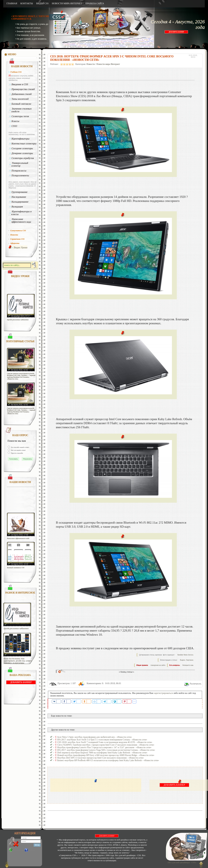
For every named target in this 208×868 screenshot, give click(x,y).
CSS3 (14, 126)
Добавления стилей (22, 94)
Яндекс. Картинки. (187, 660)
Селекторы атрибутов (23, 158)
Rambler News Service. (186, 655)
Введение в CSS (20, 84)
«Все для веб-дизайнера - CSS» (181, 862)
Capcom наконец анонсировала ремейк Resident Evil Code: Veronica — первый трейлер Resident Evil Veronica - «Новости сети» (21, 376)
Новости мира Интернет (108, 64)
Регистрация (18, 850)
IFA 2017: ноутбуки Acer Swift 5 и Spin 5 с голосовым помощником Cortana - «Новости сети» (102, 740)
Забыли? (32, 850)
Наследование (19, 197)
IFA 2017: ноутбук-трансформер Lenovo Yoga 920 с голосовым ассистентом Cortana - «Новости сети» (106, 750)
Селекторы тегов (20, 116)
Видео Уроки (21, 247)
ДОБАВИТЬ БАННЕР (176, 32)
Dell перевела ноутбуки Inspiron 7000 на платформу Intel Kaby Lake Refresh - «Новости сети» (102, 753)
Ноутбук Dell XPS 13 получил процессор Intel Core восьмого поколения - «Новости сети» (101, 758)
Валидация (17, 207)
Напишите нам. (188, 665)
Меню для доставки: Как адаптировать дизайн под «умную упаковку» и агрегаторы (18, 661)
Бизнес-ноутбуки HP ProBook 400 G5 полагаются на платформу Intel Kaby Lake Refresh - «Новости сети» (108, 760)
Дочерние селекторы (22, 153)
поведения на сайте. (158, 665)
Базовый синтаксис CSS (16, 568)
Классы (15, 121)
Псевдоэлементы (20, 175)
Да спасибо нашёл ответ (20, 447)
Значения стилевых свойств (21, 110)
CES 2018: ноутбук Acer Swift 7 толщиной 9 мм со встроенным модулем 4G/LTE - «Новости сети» (105, 742)
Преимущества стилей (23, 89)
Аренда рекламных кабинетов (18, 320)
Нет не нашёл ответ (18, 450)
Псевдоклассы (19, 171)
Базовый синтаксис (22, 104)
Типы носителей (20, 99)
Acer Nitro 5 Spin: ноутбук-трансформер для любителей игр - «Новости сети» (94, 737)
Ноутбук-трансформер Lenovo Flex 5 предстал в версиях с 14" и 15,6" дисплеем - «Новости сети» (104, 747)
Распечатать (196, 684)
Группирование (20, 192)
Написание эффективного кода (21, 220)
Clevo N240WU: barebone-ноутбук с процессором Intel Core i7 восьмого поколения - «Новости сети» (106, 745)
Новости (91, 64)
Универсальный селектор (20, 164)
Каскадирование (20, 202)
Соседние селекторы (22, 148)
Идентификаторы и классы (21, 213)
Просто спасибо (17, 453)
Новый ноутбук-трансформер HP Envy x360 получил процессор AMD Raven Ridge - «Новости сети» (106, 755)
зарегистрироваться (163, 693)
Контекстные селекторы (24, 144)
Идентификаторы (21, 139)
